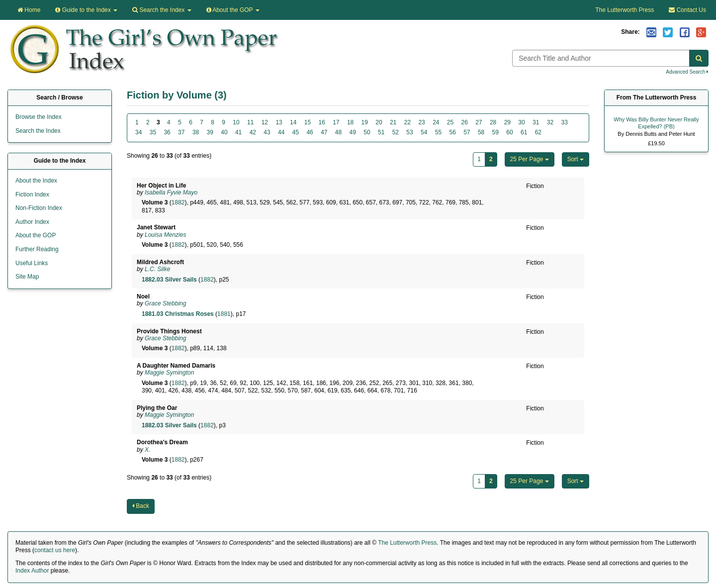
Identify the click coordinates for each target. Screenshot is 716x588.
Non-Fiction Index (39, 208)
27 (479, 122)
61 (524, 132)
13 (279, 122)
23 (421, 122)
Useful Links (32, 263)
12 (265, 122)
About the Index (36, 181)
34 (138, 132)
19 (365, 122)
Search (162, 10)
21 (393, 122)
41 (238, 132)
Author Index (32, 222)
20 (379, 122)
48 (338, 132)
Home (29, 10)
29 (507, 122)
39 (210, 132)
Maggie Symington (169, 373)
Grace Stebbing (165, 303)
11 (250, 122)
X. (147, 450)
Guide (86, 10)
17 (336, 122)
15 (308, 122)
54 (424, 132)
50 (367, 132)
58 (481, 132)
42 (253, 132)
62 (538, 132)
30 (521, 122)
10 (236, 122)
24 (436, 122)
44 (281, 132)
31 (536, 122)
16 (322, 122)
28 (493, 122)
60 (509, 132)
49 (353, 132)
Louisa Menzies (165, 235)
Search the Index (38, 131)
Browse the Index (39, 117)
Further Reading (37, 249)
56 (452, 132)
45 (296, 132)
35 (153, 132)
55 (438, 132)
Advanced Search (687, 72)
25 (450, 122)
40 (224, 132)
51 (381, 132)
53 (409, 132)
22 (407, 122)
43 (267, 132)
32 (550, 122)
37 (181, 132)
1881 (224, 314)
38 (196, 132)
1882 (178, 202)
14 (293, 122)
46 (310, 132)
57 (467, 132)
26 (465, 122)
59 (495, 132)
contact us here (55, 550)
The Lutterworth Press (625, 10)
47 (324, 132)
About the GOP (233, 10)
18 (350, 122)
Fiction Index (32, 195)
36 (167, 132)
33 (564, 122)
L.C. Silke (157, 269)
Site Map (27, 277)
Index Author (32, 571)
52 (396, 132)
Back (141, 506)
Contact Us (687, 10)
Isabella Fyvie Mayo (171, 193)
